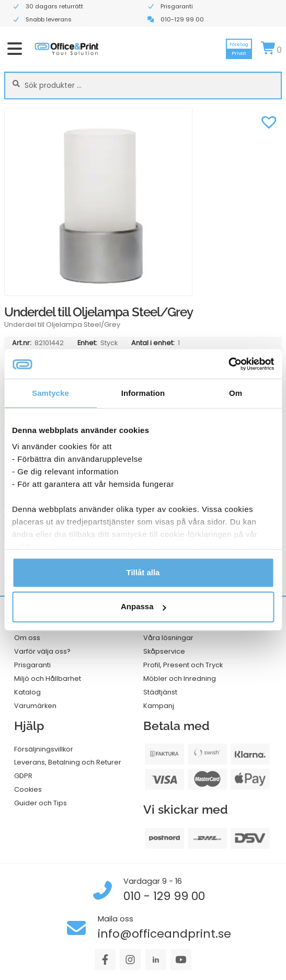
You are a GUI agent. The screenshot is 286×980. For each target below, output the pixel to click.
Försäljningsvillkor (44, 749)
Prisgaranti (32, 665)
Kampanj (159, 706)
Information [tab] (143, 393)
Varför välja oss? (42, 651)
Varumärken (35, 706)
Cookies (28, 789)
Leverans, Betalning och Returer (68, 762)
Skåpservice (164, 651)
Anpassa (144, 607)
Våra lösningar (168, 638)
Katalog (27, 692)
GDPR (23, 776)
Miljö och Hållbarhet (48, 679)
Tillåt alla (143, 572)
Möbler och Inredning (180, 679)
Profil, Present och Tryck (183, 665)
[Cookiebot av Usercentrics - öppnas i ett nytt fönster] (228, 364)
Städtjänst (160, 692)
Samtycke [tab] (50, 393)
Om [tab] (236, 393)
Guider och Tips (41, 803)
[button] (269, 121)
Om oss (27, 638)
